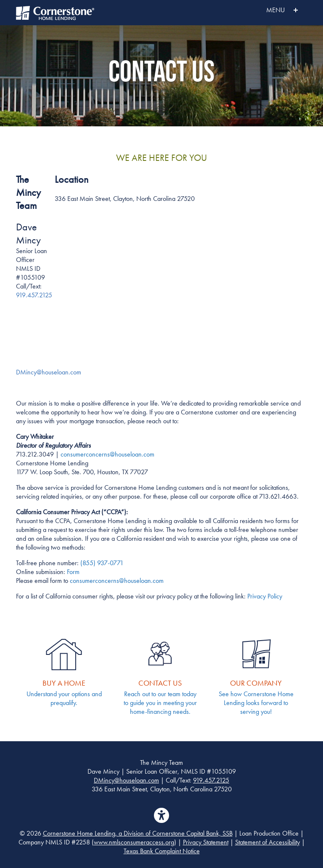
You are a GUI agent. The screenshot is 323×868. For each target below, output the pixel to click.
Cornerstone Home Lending (56, 13)
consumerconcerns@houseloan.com (117, 581)
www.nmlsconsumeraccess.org (134, 842)
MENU (264, 10)
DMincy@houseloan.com (126, 780)
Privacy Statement (206, 842)
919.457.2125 (34, 295)
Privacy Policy (265, 596)
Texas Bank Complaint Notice (162, 851)
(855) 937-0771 (102, 563)
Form (73, 572)
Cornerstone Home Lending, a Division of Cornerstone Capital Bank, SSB (138, 833)
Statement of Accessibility (267, 842)
